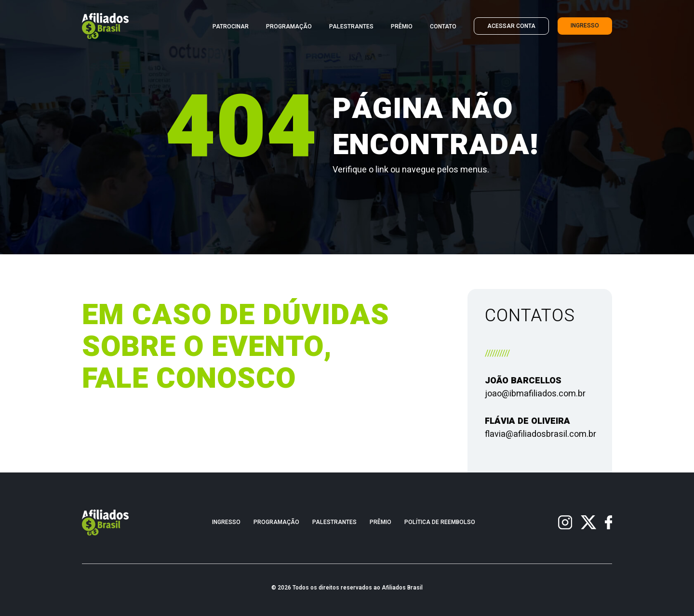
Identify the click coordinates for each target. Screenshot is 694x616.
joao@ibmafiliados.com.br (535, 394)
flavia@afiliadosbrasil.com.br (541, 434)
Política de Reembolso (440, 522)
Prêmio (402, 27)
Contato (443, 27)
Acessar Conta (511, 26)
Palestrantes (351, 27)
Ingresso (585, 26)
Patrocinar (231, 27)
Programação (289, 27)
